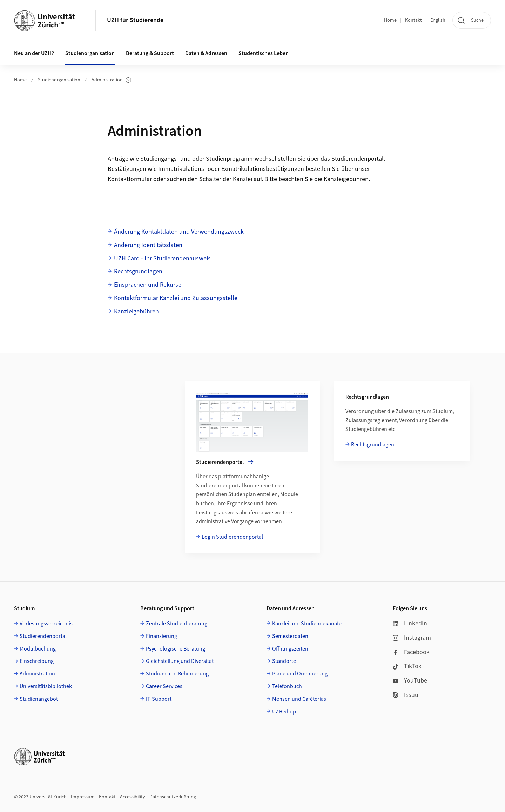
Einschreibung (37, 661)
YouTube (410, 681)
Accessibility (133, 797)
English (438, 20)
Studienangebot (39, 699)
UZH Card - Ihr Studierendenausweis (162, 258)
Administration (111, 80)
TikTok (407, 666)
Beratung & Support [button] (150, 53)
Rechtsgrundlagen (138, 271)
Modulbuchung (38, 649)
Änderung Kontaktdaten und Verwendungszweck (179, 232)
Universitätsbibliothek (46, 686)
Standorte (284, 661)
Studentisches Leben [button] (264, 53)
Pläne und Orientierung (300, 674)
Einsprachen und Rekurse (148, 285)
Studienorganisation (59, 80)
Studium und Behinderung (177, 674)
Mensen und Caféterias (299, 699)
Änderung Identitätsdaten (148, 245)
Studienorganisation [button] (90, 53)
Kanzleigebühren (346, 179)
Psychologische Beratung (176, 649)
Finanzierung (161, 636)
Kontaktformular (130, 179)
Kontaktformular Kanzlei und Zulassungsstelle (176, 298)
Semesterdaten (290, 636)
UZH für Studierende (135, 20)
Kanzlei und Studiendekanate (307, 624)
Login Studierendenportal (232, 537)
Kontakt (413, 20)
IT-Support (159, 699)
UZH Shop (284, 712)
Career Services (164, 686)
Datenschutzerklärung (173, 797)
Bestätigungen (127, 169)
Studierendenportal (43, 636)
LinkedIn (410, 623)
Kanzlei (243, 179)
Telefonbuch (287, 686)
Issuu (406, 695)
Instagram (412, 638)
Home (390, 20)
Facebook (411, 652)
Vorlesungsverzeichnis (46, 624)
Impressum (83, 797)
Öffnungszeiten (290, 649)
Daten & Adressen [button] (206, 53)
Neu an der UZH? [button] (34, 53)
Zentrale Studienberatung (177, 624)
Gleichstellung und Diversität (180, 661)
